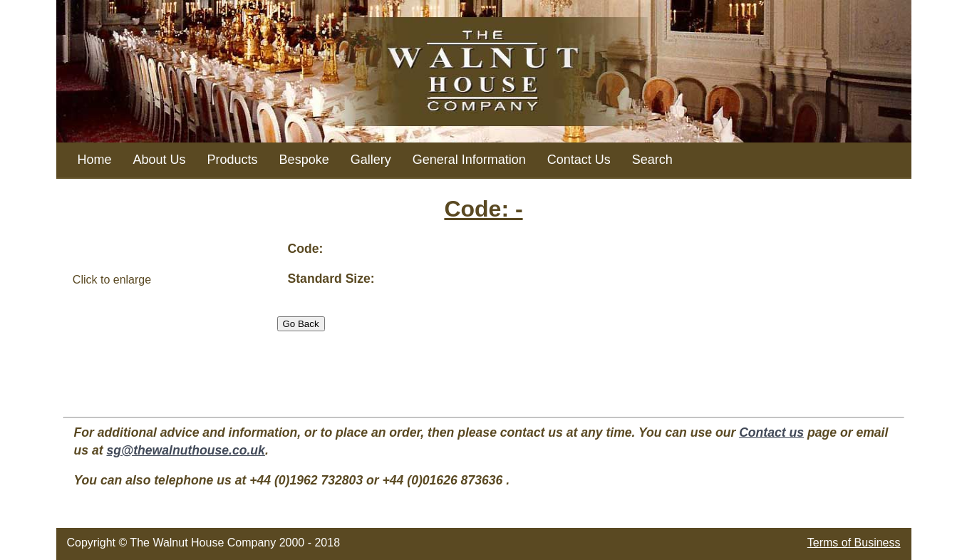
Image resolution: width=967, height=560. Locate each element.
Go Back (301, 324)
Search (652, 160)
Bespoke (304, 160)
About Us (160, 160)
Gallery (371, 160)
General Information (469, 160)
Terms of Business (854, 543)
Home (95, 160)
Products (233, 160)
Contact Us (579, 160)
